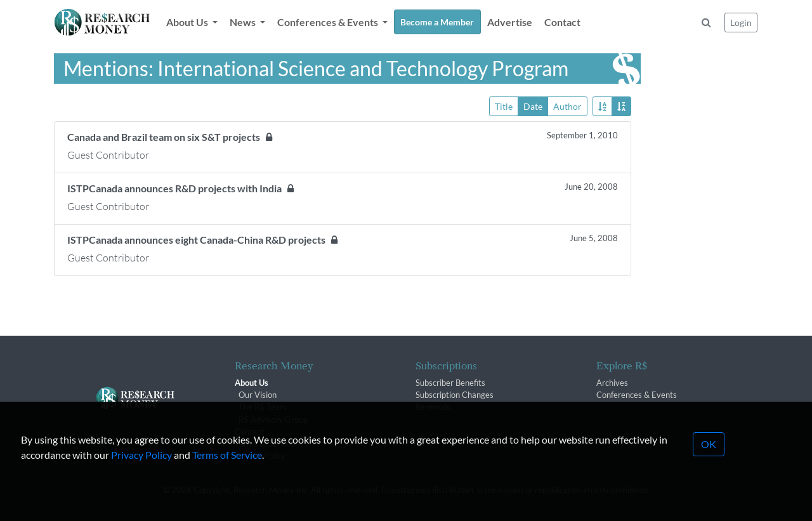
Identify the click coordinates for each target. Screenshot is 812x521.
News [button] (244, 22)
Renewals (433, 407)
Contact (562, 22)
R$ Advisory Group (273, 419)
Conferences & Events (637, 395)
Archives (612, 383)
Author (567, 106)
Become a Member (437, 22)
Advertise (510, 22)
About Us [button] (188, 22)
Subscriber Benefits (450, 383)
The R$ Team (263, 407)
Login (741, 23)
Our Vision (258, 395)
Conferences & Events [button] (329, 22)
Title (504, 106)
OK (709, 471)
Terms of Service (227, 482)
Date (533, 106)
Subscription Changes (455, 395)
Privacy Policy (141, 482)
